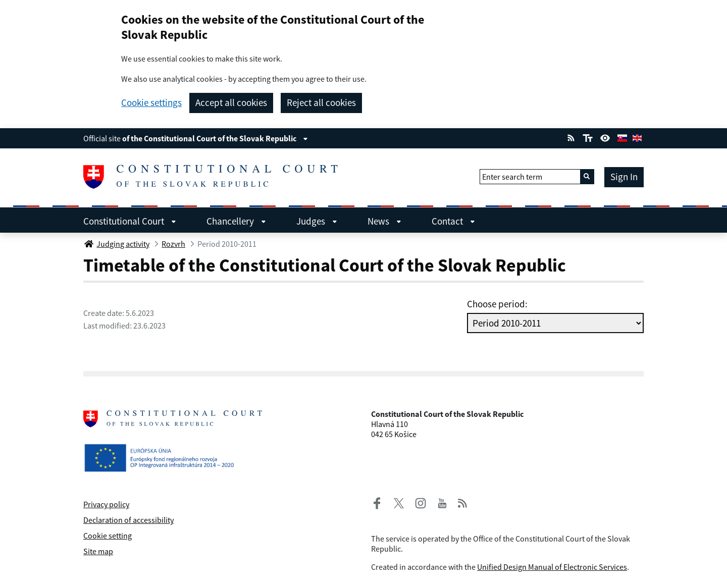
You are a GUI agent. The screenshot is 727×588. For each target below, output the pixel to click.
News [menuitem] (384, 221)
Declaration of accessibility (128, 520)
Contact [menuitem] (453, 221)
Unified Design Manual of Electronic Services (552, 567)
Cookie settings (151, 103)
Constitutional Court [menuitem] (130, 221)
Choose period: (497, 304)
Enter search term (512, 177)
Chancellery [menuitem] (236, 221)
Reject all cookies (321, 102)
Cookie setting (108, 536)
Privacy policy (106, 504)
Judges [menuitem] (317, 221)
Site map (98, 551)
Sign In (624, 177)
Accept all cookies (231, 102)
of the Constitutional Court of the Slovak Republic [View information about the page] (215, 138)
